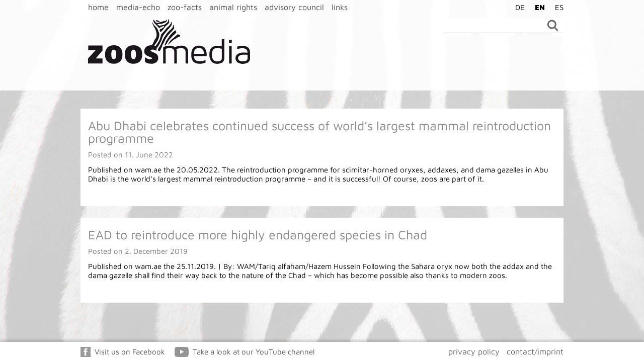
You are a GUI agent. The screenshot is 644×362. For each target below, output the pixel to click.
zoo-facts (185, 7)
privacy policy (474, 351)
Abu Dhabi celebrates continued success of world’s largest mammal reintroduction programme (319, 132)
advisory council (294, 7)
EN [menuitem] (540, 7)
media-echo (138, 7)
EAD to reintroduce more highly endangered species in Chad (258, 235)
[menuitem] (517, 7)
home (98, 7)
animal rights (233, 7)
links (340, 7)
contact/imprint (535, 351)
